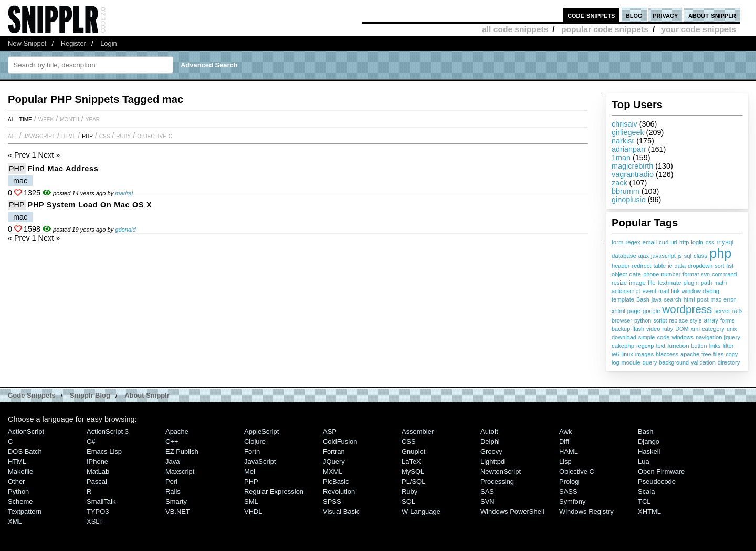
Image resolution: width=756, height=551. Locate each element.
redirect (642, 266)
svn (705, 274)
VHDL (253, 511)
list (730, 266)
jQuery (334, 461)
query (649, 362)
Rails (173, 491)
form (617, 242)
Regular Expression (274, 491)
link (675, 291)
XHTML (649, 511)
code (663, 337)
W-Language (421, 511)
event (649, 291)
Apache (177, 432)
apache (690, 354)
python (643, 320)
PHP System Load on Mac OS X (90, 205)
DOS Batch (25, 451)
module (631, 362)
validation (703, 362)
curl (664, 242)
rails (738, 311)
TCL (644, 501)
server (722, 311)
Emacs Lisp (104, 451)
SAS (487, 491)
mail (664, 291)
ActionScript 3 (108, 432)
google (651, 311)
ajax (644, 256)
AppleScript (261, 432)
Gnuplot (413, 451)
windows (682, 337)
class (700, 256)
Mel (250, 471)
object (619, 274)
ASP (330, 432)
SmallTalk (101, 501)
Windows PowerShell (512, 511)
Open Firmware (661, 471)
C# (91, 441)
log (616, 362)
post (702, 299)
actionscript (626, 291)
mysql (725, 242)
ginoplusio (629, 200)
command (724, 274)
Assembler (418, 432)
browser (622, 320)
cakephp (623, 346)
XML (15, 521)
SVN (487, 501)
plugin (691, 283)
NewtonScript (501, 471)
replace (678, 320)
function (678, 346)
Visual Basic (341, 511)
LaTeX (411, 461)
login (697, 242)
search (672, 299)
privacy (665, 15)
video (653, 329)
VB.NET (178, 511)
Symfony (572, 501)
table (659, 266)
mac (716, 299)
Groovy (491, 451)
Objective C (155, 136)
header (621, 266)
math (720, 283)
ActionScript (26, 432)
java (657, 299)
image (637, 282)
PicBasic (336, 481)
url (674, 242)
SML (251, 501)
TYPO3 (98, 511)
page (634, 311)
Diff (564, 441)
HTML (69, 136)
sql (688, 256)
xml (695, 329)
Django (649, 441)
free (706, 354)
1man (621, 158)
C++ (172, 441)
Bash (643, 299)
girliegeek (628, 132)
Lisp (565, 461)
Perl (171, 481)
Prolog (569, 481)
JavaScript (39, 136)
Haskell (649, 451)
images (644, 354)
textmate (670, 282)
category (713, 329)
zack (619, 183)
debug (711, 291)
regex (633, 242)
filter (728, 346)
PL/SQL (413, 481)
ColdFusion (340, 441)
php (720, 253)
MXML (333, 471)
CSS (105, 136)
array (711, 320)
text (660, 346)
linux (627, 354)
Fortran (334, 451)
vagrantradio (633, 174)
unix (732, 329)
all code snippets (515, 29)
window (691, 291)
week (46, 119)
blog (634, 15)
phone (651, 274)
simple (647, 337)
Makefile (20, 471)
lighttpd (492, 461)
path (706, 283)
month (70, 119)
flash (638, 329)
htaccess (667, 354)
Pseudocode (657, 481)
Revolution (339, 491)
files (719, 354)
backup (621, 329)
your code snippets (699, 29)
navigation (709, 337)
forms (727, 320)
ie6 (615, 354)
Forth (252, 451)
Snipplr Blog (90, 395)
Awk (565, 432)
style (696, 320)
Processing (497, 481)
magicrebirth (632, 166)
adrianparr (629, 149)
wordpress (687, 309)
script (660, 320)
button (699, 346)
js (680, 256)
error (729, 299)
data (680, 266)
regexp (645, 346)
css (710, 242)
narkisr (623, 141)
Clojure (255, 441)
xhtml (618, 311)
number (671, 274)
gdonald (125, 230)
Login (109, 43)
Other (16, 481)
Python (18, 491)
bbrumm (626, 191)
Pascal (97, 481)
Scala (646, 491)
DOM (682, 329)
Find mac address (63, 169)
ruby (668, 329)
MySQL (413, 471)
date (635, 274)
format (691, 274)
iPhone (97, 461)
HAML (569, 451)
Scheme (20, 501)
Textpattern (25, 511)
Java (172, 461)
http (684, 242)
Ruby (123, 136)
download (624, 337)
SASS (568, 491)
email (650, 242)
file (652, 283)
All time (20, 119)
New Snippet (27, 43)
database (624, 256)
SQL (408, 501)
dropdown (700, 266)
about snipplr (712, 15)
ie (670, 266)
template (623, 299)
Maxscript (180, 471)
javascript (663, 256)
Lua (644, 461)
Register (73, 43)
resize (619, 283)
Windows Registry (586, 511)
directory (729, 362)
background (674, 362)
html (689, 299)
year (93, 119)
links (715, 346)
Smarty (176, 501)
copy (732, 354)
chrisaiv (624, 124)
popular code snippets (605, 29)
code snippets (591, 15)
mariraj (124, 193)
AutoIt (489, 432)
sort (719, 266)
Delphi (490, 441)
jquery (732, 337)
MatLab (98, 471)
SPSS (332, 501)
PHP (87, 136)
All (13, 136)
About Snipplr (147, 395)
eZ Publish (182, 451)
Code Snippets (32, 395)
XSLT (95, 521)
